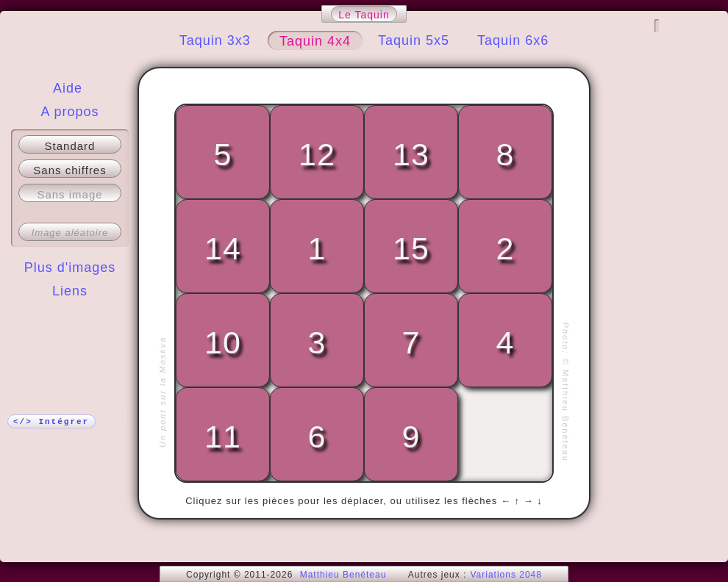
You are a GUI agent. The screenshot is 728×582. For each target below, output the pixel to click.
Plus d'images (70, 267)
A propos (69, 112)
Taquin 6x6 (513, 40)
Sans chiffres (69, 170)
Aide (68, 88)
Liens (70, 291)
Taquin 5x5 (414, 40)
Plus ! (70, 320)
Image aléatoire (70, 233)
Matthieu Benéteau (343, 575)
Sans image (69, 194)
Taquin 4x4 (315, 41)
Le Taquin (364, 15)
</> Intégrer (51, 422)
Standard (70, 146)
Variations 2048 (506, 575)
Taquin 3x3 (215, 40)
